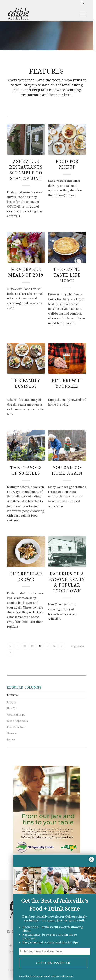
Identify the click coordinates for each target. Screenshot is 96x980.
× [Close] (91, 859)
